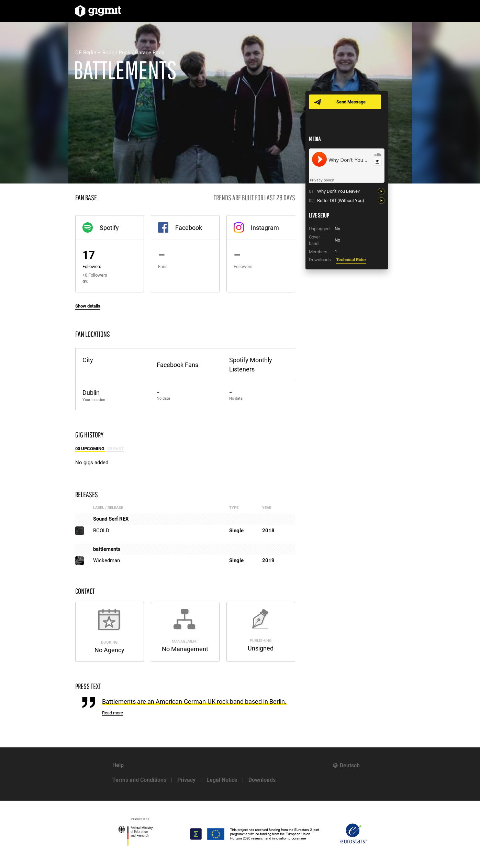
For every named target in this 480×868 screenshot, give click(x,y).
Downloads (262, 780)
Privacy (186, 780)
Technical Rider (351, 260)
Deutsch (350, 765)
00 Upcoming (90, 449)
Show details (88, 306)
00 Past (116, 449)
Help (118, 765)
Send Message (351, 102)
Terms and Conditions (139, 780)
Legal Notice (222, 780)
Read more (113, 713)
